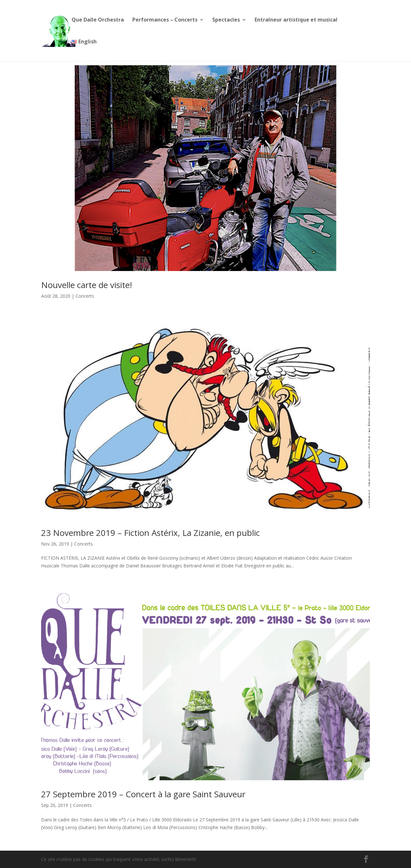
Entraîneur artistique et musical (296, 20)
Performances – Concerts (165, 20)
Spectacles (226, 20)
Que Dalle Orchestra (98, 20)
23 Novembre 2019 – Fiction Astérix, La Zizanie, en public (150, 533)
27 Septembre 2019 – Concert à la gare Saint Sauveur (143, 794)
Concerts (85, 296)
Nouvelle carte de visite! (87, 285)
